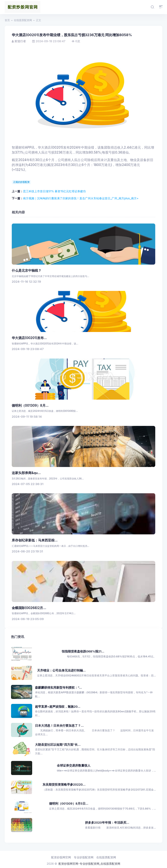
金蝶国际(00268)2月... (29, 608)
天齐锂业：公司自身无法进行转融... (61, 670)
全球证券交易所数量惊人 (74, 766)
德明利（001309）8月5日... (69, 804)
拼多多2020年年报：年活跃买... (107, 823)
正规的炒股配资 (21, 182)
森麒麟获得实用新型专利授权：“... (58, 688)
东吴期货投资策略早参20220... (64, 785)
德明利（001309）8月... (30, 405)
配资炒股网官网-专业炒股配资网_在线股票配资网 (89, 864)
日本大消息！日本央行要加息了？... (59, 726)
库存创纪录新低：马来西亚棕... (35, 540)
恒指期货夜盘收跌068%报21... (83, 651)
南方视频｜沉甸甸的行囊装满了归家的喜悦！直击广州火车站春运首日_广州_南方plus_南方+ (81, 198)
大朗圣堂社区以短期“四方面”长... (58, 745)
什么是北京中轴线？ (27, 270)
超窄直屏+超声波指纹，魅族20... (58, 707)
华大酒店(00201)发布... (29, 338)
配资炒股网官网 (61, 857)
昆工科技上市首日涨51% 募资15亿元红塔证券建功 (54, 191)
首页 (7, 20)
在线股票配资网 (23, 20)
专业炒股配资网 (84, 857)
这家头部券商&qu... (26, 473)
